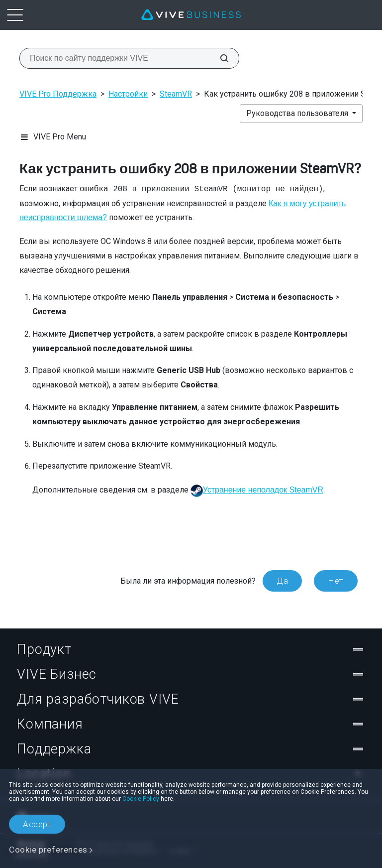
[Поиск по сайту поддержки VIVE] (219, 58)
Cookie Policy (141, 799)
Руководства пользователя (298, 113)
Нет (336, 581)
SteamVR (176, 94)
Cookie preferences (48, 850)
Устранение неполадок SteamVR (263, 490)
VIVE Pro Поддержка (58, 94)
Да (282, 581)
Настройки (128, 94)
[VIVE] (191, 15)
